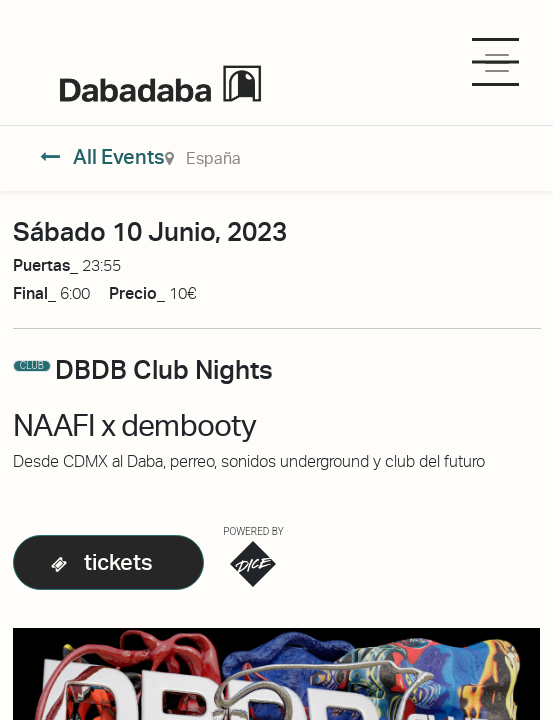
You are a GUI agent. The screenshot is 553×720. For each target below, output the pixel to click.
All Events (102, 157)
